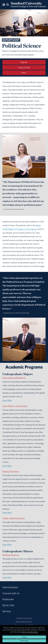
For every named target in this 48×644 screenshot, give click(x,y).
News (24, 73)
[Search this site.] (8, 5)
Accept (24, 637)
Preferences (24, 641)
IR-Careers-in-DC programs (26, 229)
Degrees (24, 62)
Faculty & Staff (24, 67)
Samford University (24, 618)
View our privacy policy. (30, 632)
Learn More (7, 400)
